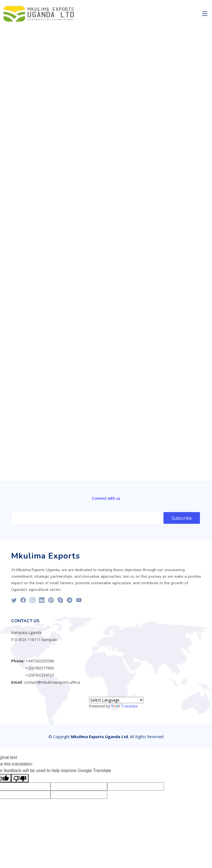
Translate (124, 706)
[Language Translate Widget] (116, 700)
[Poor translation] (20, 778)
